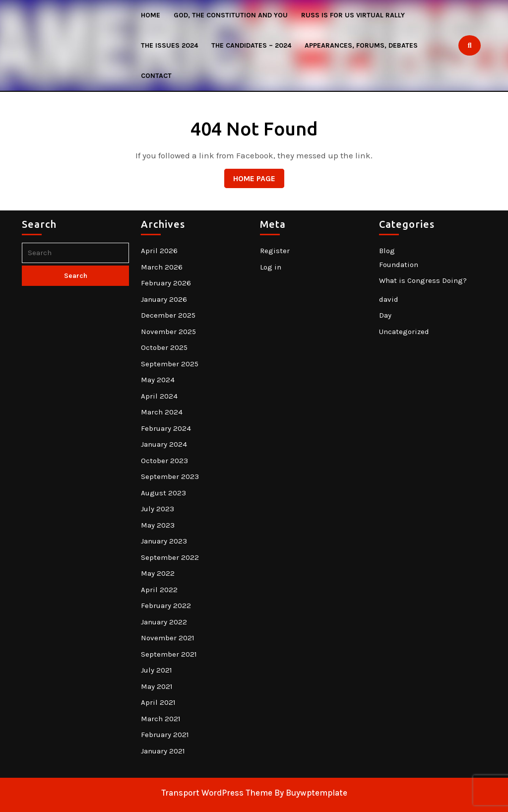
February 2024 (166, 428)
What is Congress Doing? (423, 280)
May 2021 (157, 686)
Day (385, 315)
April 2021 (158, 702)
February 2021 (165, 735)
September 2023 (170, 476)
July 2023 (158, 509)
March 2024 (162, 412)
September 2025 (170, 364)
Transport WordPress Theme (217, 793)
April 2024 (159, 396)
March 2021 (161, 719)
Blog (387, 251)
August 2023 (163, 493)
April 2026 (159, 251)
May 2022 (158, 573)
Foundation (399, 265)
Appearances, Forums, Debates (361, 45)
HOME (151, 15)
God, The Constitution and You (231, 15)
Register (275, 251)
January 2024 (164, 444)
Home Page (250, 176)
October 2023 (164, 461)
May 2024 (158, 380)
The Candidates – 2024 (251, 45)
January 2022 (164, 622)
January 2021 (163, 751)
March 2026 (162, 267)
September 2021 (169, 654)
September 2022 (170, 557)
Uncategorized (404, 332)
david (389, 299)
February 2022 (166, 606)
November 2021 (168, 638)
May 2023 (158, 525)
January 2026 (164, 299)
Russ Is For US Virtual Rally (353, 15)
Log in (271, 267)
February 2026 (166, 283)
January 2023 (164, 541)
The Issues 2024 (169, 45)
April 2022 (159, 590)
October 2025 (164, 347)
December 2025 (168, 315)
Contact (156, 76)
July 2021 (157, 670)
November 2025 (168, 332)
